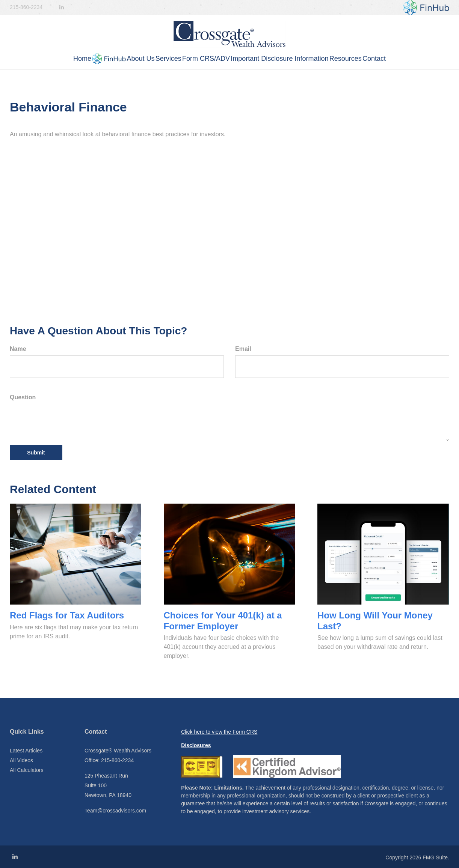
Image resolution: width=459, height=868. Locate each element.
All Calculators (26, 770)
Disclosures (196, 745)
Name (18, 349)
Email (243, 349)
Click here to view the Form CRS (219, 732)
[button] (74, 59)
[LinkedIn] (62, 7)
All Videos (21, 760)
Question (23, 397)
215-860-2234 (26, 7)
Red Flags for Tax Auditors (67, 615)
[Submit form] (36, 453)
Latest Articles (26, 751)
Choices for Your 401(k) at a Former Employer (223, 621)
